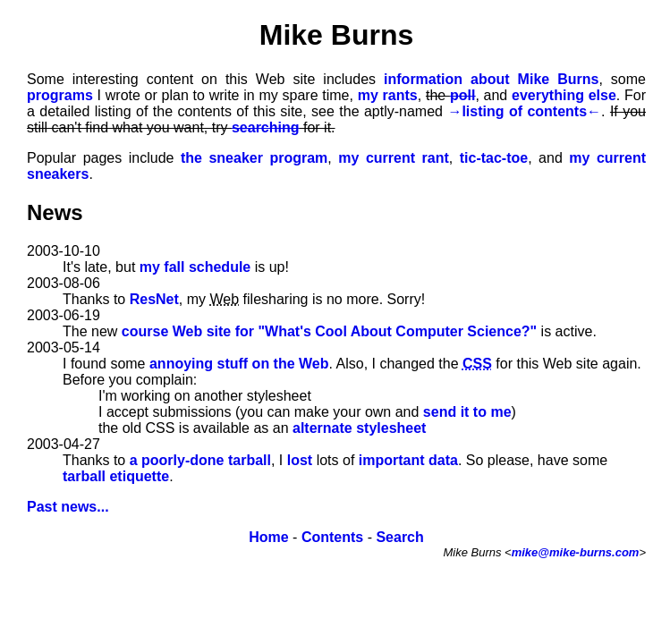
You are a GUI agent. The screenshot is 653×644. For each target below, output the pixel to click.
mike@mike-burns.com (576, 552)
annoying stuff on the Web (239, 364)
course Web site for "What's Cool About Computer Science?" (329, 331)
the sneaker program (254, 158)
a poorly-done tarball (200, 460)
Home (268, 537)
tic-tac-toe (494, 158)
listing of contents (524, 111)
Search (399, 537)
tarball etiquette (116, 476)
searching (266, 127)
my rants (388, 95)
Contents (332, 537)
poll (462, 95)
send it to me (467, 412)
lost (300, 460)
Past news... (68, 507)
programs (60, 95)
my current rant (393, 158)
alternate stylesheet (359, 428)
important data (408, 460)
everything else (564, 95)
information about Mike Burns (491, 79)
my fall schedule (195, 267)
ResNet (154, 299)
